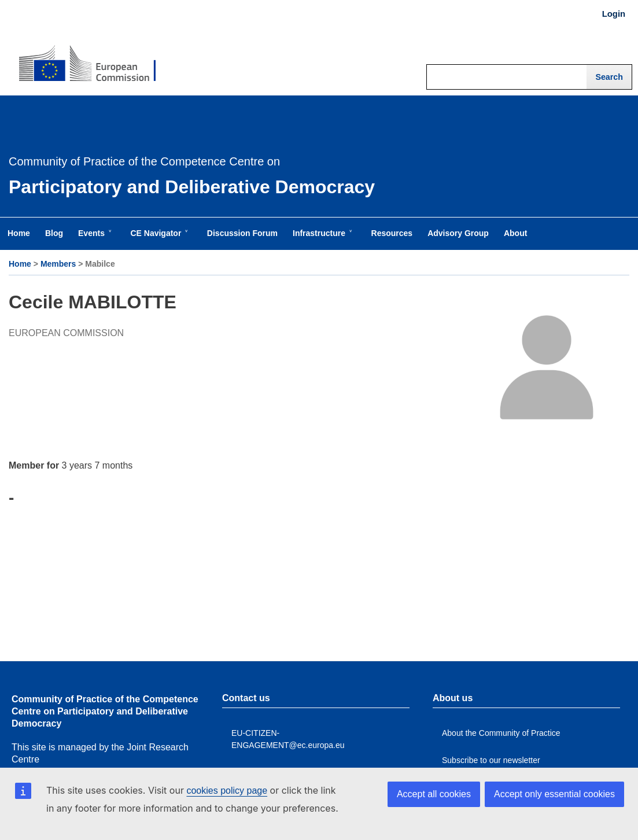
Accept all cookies (434, 794)
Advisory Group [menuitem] (458, 233)
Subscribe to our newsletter (491, 760)
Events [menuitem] (94, 239)
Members (58, 264)
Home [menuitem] (19, 233)
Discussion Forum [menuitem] (242, 233)
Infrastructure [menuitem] (321, 239)
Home (20, 264)
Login (614, 14)
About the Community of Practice (501, 733)
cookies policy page (227, 791)
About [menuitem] (515, 233)
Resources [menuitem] (392, 233)
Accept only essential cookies (554, 794)
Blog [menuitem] (54, 233)
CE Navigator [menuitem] (158, 239)
